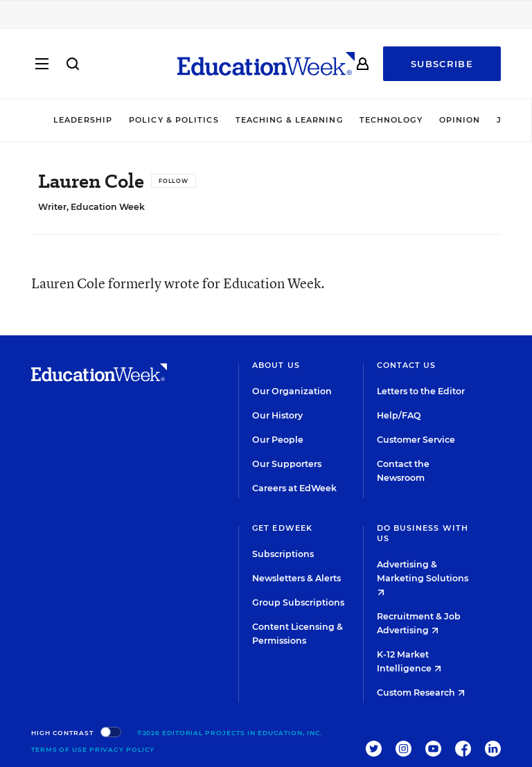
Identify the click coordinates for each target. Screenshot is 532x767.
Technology (391, 120)
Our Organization (292, 391)
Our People (278, 440)
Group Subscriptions (298, 602)
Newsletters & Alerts (296, 578)
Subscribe (442, 64)
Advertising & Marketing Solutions (423, 578)
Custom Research (421, 693)
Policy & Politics (174, 120)
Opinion (460, 120)
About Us (276, 365)
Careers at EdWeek (294, 488)
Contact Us (407, 365)
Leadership (83, 120)
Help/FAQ (399, 415)
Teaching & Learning (289, 120)
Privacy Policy (122, 749)
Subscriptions (283, 554)
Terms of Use (59, 749)
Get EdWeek (282, 528)
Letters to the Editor (421, 391)
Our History (277, 415)
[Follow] (174, 181)
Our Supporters (287, 464)
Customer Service (416, 440)
